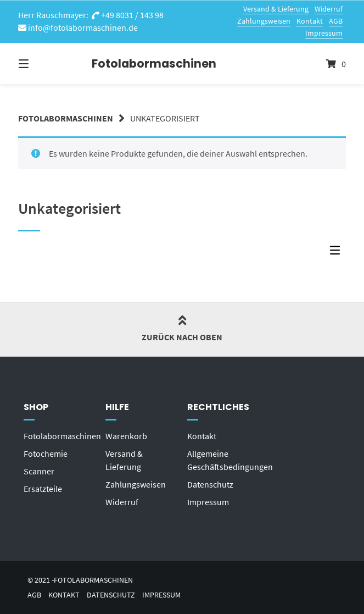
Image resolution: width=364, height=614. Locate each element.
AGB (336, 21)
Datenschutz (210, 484)
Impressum (324, 33)
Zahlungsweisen (264, 21)
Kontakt (310, 21)
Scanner (39, 471)
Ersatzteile (43, 489)
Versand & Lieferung (276, 9)
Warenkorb (126, 436)
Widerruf (329, 9)
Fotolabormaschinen (119, 63)
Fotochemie (46, 453)
